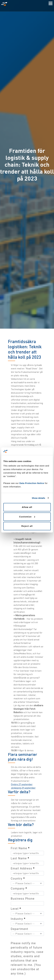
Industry (18, 919)
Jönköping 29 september (23, 788)
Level (16, 909)
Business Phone (23, 899)
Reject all (27, 526)
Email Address (23, 868)
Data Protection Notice (32, 483)
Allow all (27, 507)
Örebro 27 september (22, 784)
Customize (27, 517)
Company (19, 888)
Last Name (20, 858)
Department (20, 929)
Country (18, 879)
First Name (20, 848)
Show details (39, 498)
